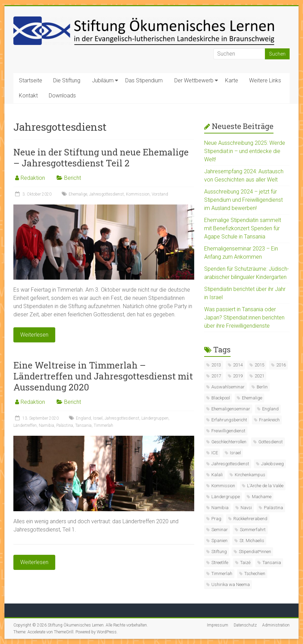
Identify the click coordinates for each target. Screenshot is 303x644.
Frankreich (269, 420)
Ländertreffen (25, 425)
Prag (216, 519)
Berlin (262, 387)
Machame (262, 497)
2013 (216, 365)
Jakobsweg (272, 464)
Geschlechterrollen (229, 442)
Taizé (245, 563)
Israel (98, 418)
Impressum (218, 625)
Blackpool (221, 398)
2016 (281, 365)
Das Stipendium (144, 80)
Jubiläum (103, 80)
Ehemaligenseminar (231, 409)
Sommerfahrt (253, 530)
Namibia (46, 425)
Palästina (65, 425)
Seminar (220, 530)
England (83, 418)
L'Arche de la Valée (265, 486)
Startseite (31, 80)
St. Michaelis (252, 541)
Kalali (217, 475)
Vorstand (160, 194)
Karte (232, 80)
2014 (238, 365)
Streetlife (220, 563)
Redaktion (33, 178)
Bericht (73, 178)
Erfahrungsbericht (229, 420)
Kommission (138, 194)
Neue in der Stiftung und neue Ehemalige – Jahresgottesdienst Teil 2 (101, 157)
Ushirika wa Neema (231, 584)
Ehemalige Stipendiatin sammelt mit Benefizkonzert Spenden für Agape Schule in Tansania (243, 228)
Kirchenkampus (250, 475)
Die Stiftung (67, 80)
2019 (238, 376)
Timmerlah (103, 425)
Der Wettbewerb (194, 80)
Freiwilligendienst (228, 431)
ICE (215, 453)
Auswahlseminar (228, 387)
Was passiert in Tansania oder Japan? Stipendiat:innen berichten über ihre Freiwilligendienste (244, 318)
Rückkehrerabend (250, 519)
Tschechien (255, 573)
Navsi (246, 508)
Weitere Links (265, 80)
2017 (216, 376)
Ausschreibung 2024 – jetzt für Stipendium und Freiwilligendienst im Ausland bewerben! (243, 200)
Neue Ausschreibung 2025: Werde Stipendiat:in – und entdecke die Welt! (245, 151)
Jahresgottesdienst (107, 194)
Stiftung (219, 552)
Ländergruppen (155, 418)
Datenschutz (245, 625)
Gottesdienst (271, 442)
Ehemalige (78, 194)
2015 (259, 365)
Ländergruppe (226, 497)
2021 (259, 376)
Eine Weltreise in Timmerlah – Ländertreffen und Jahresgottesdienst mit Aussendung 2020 (103, 376)
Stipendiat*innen (255, 552)
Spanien (219, 541)
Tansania (83, 425)
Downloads (62, 96)
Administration (276, 625)
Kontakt (28, 96)
